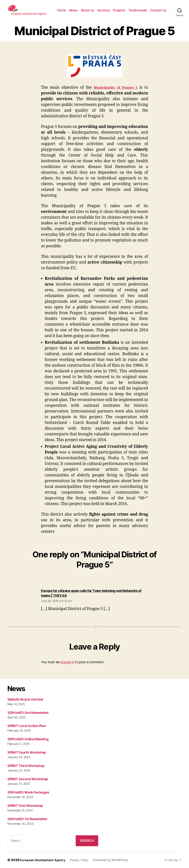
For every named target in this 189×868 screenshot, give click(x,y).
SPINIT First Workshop (25, 806)
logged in (67, 662)
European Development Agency (46, 860)
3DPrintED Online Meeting (28, 739)
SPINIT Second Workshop (28, 779)
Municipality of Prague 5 (114, 88)
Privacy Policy (86, 860)
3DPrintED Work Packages (28, 792)
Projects (119, 10)
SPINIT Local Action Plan (27, 726)
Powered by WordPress (119, 860)
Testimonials (138, 10)
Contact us (158, 10)
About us (87, 10)
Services (104, 10)
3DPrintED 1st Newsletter (27, 819)
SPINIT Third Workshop (26, 766)
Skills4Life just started (25, 699)
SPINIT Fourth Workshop (27, 752)
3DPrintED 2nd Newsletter (28, 713)
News (73, 10)
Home (62, 10)
